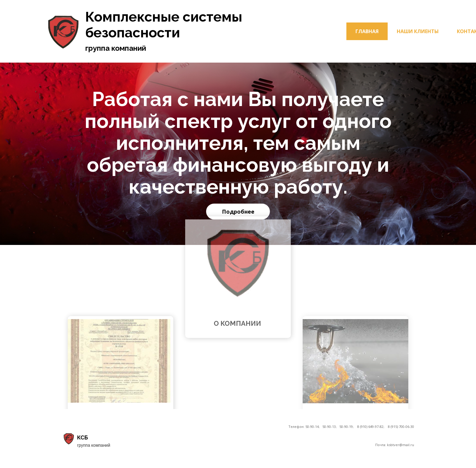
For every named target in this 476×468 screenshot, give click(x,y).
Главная (367, 31)
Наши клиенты (418, 31)
